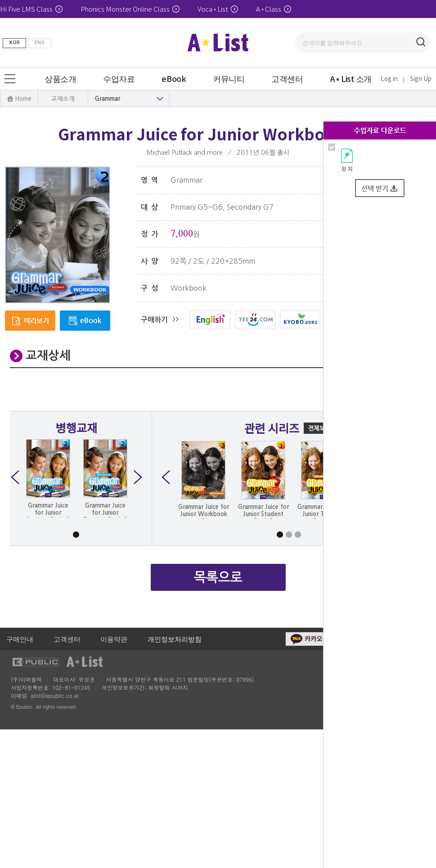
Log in (389, 79)
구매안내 (20, 639)
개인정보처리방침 (175, 639)
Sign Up (421, 79)
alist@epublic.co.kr (55, 695)
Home (23, 99)
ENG (40, 43)
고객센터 (67, 639)
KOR (15, 43)
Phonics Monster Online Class (130, 9)
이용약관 (114, 639)
